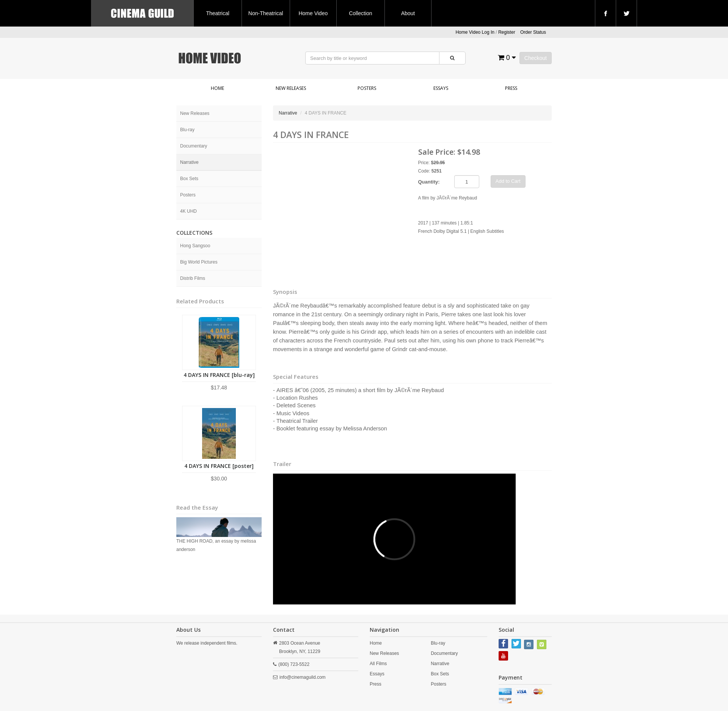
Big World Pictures (199, 262)
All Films (378, 664)
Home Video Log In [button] (475, 32)
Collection (360, 13)
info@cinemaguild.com (303, 677)
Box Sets (189, 179)
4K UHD (188, 211)
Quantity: (429, 182)
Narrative (189, 162)
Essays (441, 88)
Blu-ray (187, 130)
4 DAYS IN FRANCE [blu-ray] (219, 375)
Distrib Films (193, 278)
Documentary (194, 146)
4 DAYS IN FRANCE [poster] (219, 466)
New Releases (291, 88)
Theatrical (217, 13)
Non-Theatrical (266, 13)
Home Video (313, 13)
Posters (367, 88)
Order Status (533, 32)
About (408, 13)
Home (217, 88)
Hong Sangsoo (195, 246)
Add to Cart (508, 181)
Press (511, 88)
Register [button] (507, 32)
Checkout (536, 58)
